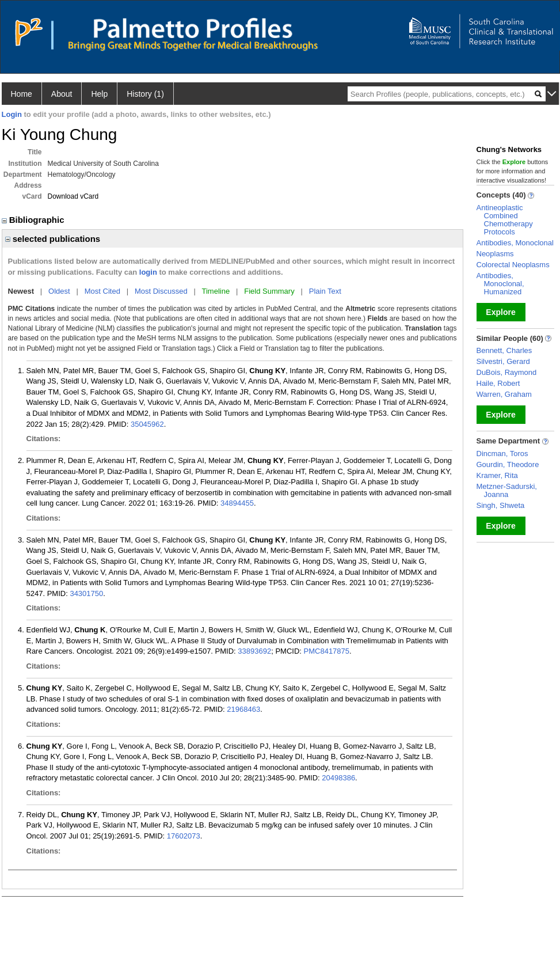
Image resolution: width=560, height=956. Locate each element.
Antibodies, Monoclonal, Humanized (500, 284)
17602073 (184, 836)
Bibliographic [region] (34, 220)
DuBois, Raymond (507, 372)
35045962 (147, 424)
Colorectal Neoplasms (513, 265)
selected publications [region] (53, 239)
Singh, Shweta (501, 505)
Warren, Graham (504, 394)
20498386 (338, 778)
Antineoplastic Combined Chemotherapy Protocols (505, 220)
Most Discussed (161, 291)
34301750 (86, 593)
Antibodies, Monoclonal (515, 243)
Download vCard (73, 196)
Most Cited (102, 291)
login (148, 272)
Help (99, 94)
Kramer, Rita (497, 475)
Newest (21, 291)
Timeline (216, 291)
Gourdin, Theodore (508, 464)
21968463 (243, 709)
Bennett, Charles (504, 350)
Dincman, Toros (502, 454)
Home (22, 94)
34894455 (237, 503)
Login (12, 114)
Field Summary (269, 291)
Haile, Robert (498, 383)
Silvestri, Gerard (503, 361)
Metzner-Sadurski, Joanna (507, 490)
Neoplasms (495, 254)
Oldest (59, 291)
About (62, 94)
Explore (500, 312)
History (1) (145, 94)
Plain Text (325, 291)
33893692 (254, 651)
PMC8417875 (327, 651)
